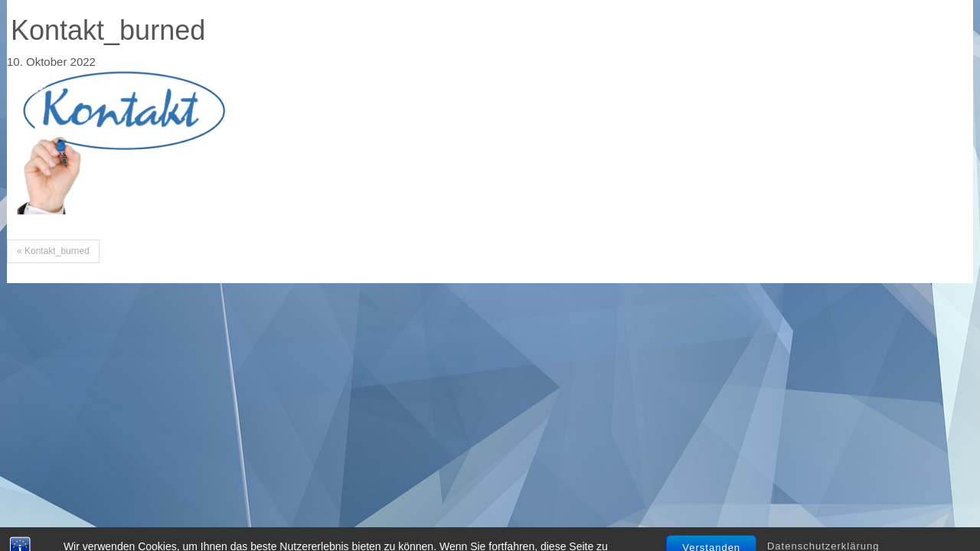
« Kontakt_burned (53, 251)
